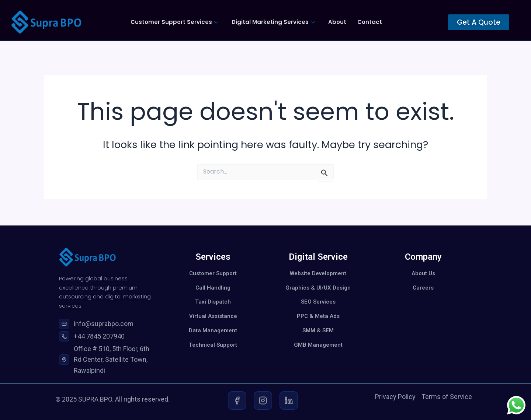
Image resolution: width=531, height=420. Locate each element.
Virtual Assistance (213, 316)
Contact (370, 22)
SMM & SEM (318, 330)
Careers (423, 288)
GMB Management (318, 345)
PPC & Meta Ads (318, 316)
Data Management (213, 330)
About (337, 22)
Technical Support (213, 345)
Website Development (318, 273)
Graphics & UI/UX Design (318, 288)
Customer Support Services (174, 22)
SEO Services (318, 302)
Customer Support (213, 273)
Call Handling (213, 288)
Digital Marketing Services (273, 22)
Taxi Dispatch (213, 302)
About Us (423, 273)
